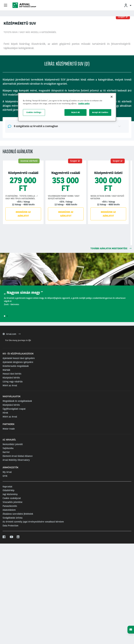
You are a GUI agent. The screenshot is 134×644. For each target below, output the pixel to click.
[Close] (112, 97)
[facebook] (4, 627)
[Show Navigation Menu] (6, 5)
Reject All (76, 112)
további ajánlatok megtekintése (111, 329)
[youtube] (11, 627)
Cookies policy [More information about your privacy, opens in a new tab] (84, 104)
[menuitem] (128, 5)
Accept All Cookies (100, 112)
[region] (67, 107)
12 (77, 78)
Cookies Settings (34, 112)
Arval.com (12, 424)
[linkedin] (18, 627)
